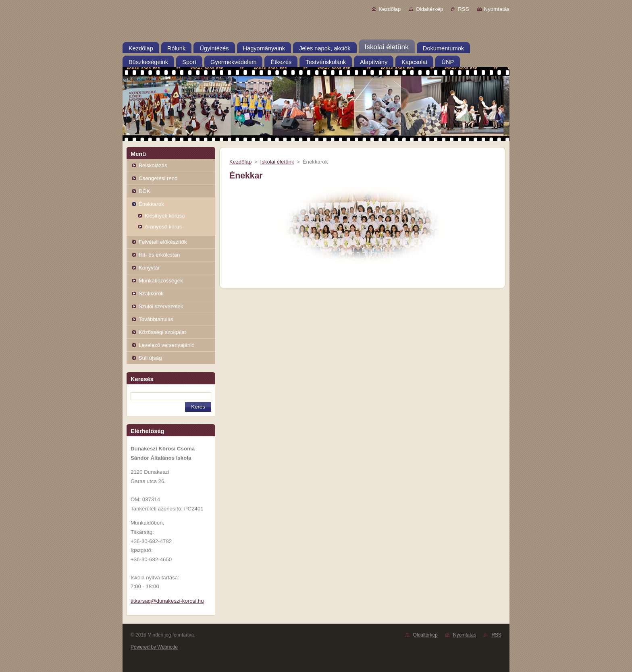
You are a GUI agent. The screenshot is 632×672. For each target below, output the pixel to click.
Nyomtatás (497, 9)
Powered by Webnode (154, 647)
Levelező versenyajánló (167, 345)
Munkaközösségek (161, 281)
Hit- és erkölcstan (159, 255)
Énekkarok (151, 204)
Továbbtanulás (156, 319)
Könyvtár (149, 268)
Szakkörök (151, 293)
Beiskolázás (153, 165)
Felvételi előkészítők (163, 242)
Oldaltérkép (429, 9)
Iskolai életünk (277, 162)
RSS (463, 9)
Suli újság (150, 358)
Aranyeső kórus (163, 227)
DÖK (144, 191)
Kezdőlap (390, 9)
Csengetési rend (158, 178)
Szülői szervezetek (161, 306)
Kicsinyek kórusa (165, 216)
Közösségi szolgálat (162, 332)
